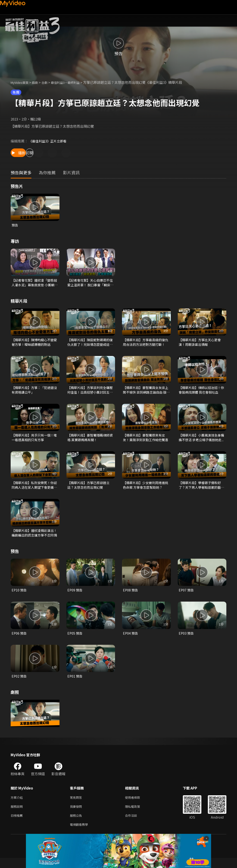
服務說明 (18, 815)
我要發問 (77, 815)
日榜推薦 (18, 824)
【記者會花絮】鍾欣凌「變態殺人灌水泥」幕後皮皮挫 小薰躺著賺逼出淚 (34, 283)
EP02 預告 (19, 683)
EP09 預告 (75, 596)
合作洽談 (135, 824)
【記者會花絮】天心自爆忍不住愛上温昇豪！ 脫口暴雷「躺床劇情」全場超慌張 (90, 283)
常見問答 (77, 805)
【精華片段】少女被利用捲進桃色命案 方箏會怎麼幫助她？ (146, 490)
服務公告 (77, 824)
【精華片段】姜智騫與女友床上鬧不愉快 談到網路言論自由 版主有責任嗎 (146, 393)
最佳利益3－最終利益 (73, 82)
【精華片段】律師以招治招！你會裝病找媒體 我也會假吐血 (202, 393)
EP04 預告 (131, 640)
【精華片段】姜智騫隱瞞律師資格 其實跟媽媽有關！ (90, 441)
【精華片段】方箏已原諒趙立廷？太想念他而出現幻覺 (90, 490)
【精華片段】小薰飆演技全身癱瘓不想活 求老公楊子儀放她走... (202, 441)
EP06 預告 (19, 640)
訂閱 (50, 153)
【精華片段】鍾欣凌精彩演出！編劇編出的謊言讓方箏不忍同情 (34, 538)
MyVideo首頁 (21, 82)
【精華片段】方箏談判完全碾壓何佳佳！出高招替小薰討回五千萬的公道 (90, 393)
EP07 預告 (187, 596)
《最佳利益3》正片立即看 (49, 141)
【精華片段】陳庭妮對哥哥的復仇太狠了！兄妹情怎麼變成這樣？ (90, 344)
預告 (15, 225)
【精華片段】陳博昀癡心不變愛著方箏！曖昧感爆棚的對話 (34, 344)
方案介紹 (18, 805)
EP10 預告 (19, 596)
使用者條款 (136, 805)
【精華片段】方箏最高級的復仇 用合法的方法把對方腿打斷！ (145, 344)
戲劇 (39, 82)
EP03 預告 (187, 640)
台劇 (49, 82)
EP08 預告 (131, 596)
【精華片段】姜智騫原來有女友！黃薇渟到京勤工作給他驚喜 (145, 441)
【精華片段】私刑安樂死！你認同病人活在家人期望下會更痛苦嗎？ (34, 490)
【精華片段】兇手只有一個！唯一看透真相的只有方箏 (34, 441)
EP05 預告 (75, 640)
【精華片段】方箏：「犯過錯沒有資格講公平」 (34, 393)
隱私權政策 (136, 815)
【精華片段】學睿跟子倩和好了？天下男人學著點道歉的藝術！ (201, 490)
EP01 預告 (75, 683)
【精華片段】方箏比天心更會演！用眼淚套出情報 (201, 344)
